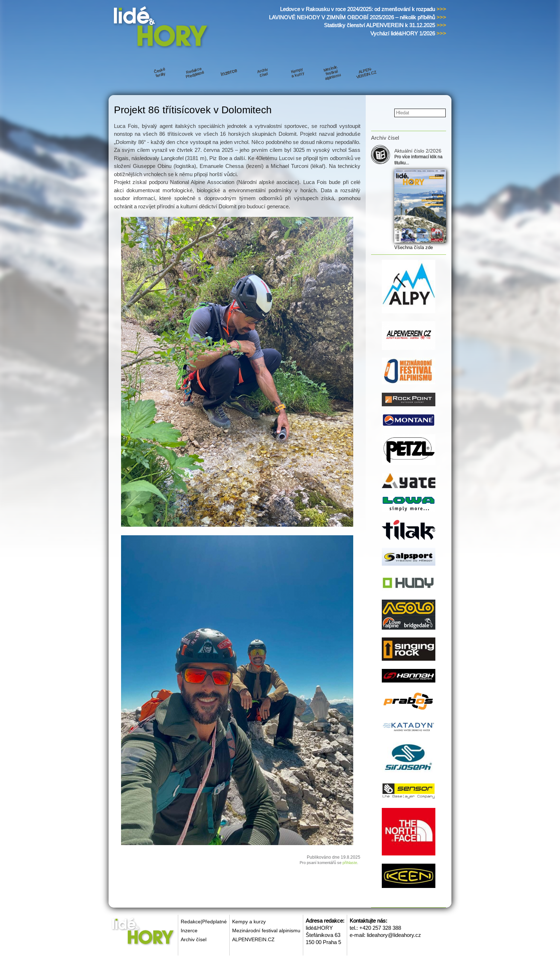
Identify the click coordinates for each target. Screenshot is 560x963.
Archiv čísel (194, 939)
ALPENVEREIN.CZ (253, 939)
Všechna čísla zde (414, 247)
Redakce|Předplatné (204, 922)
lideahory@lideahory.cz (394, 935)
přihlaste (350, 863)
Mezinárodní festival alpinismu (266, 930)
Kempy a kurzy (249, 922)
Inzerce (189, 930)
